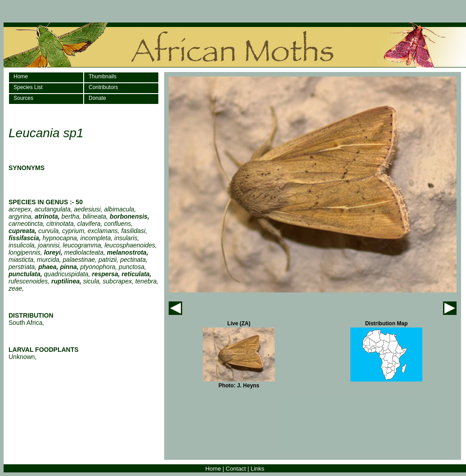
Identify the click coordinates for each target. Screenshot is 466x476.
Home (21, 76)
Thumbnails (103, 76)
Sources (23, 98)
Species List (28, 87)
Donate (97, 98)
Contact (236, 469)
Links (257, 469)
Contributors (103, 87)
